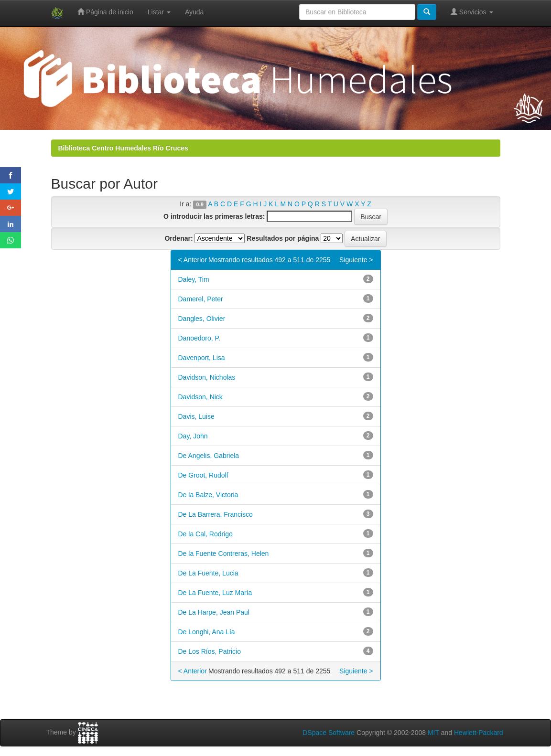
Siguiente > (356, 260)
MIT (433, 733)
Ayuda (194, 12)
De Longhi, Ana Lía (207, 632)
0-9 (200, 204)
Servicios (472, 12)
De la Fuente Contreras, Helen (224, 554)
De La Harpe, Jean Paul (214, 612)
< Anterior (193, 260)
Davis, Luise (196, 416)
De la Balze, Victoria (208, 495)
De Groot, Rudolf (203, 475)
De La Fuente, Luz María (215, 593)
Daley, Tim (194, 279)
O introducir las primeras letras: (214, 216)
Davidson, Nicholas (207, 377)
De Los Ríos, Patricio (210, 651)
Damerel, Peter (201, 299)
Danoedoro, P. (199, 338)
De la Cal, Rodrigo (205, 534)
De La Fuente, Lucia (208, 573)
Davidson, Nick (200, 397)
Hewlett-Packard (479, 733)
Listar (159, 12)
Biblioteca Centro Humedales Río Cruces (123, 148)
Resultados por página (283, 238)
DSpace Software (329, 733)
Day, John (193, 436)
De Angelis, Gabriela (209, 456)
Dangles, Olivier (202, 319)
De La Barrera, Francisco (216, 514)
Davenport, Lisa (202, 358)
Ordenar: (178, 238)
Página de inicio (105, 12)
